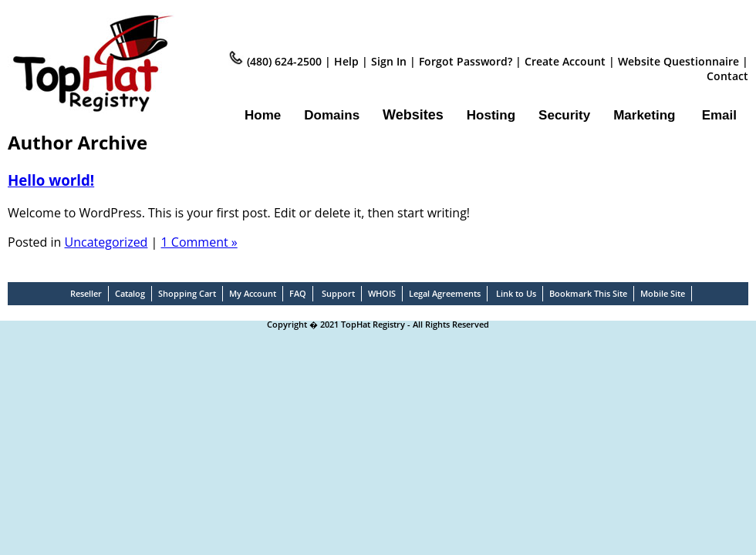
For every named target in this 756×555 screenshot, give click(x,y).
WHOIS (382, 293)
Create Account (567, 61)
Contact (727, 76)
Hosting (491, 115)
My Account (253, 293)
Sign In (389, 61)
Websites (413, 115)
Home (263, 115)
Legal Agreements (445, 293)
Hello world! (51, 180)
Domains (332, 115)
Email (719, 115)
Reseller (86, 293)
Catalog (130, 293)
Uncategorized (106, 242)
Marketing (644, 115)
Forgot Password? (466, 61)
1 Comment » (199, 242)
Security (564, 115)
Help (346, 61)
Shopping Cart (187, 293)
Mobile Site (663, 293)
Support (338, 293)
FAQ (298, 293)
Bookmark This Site (588, 293)
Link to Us (516, 293)
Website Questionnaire (680, 61)
